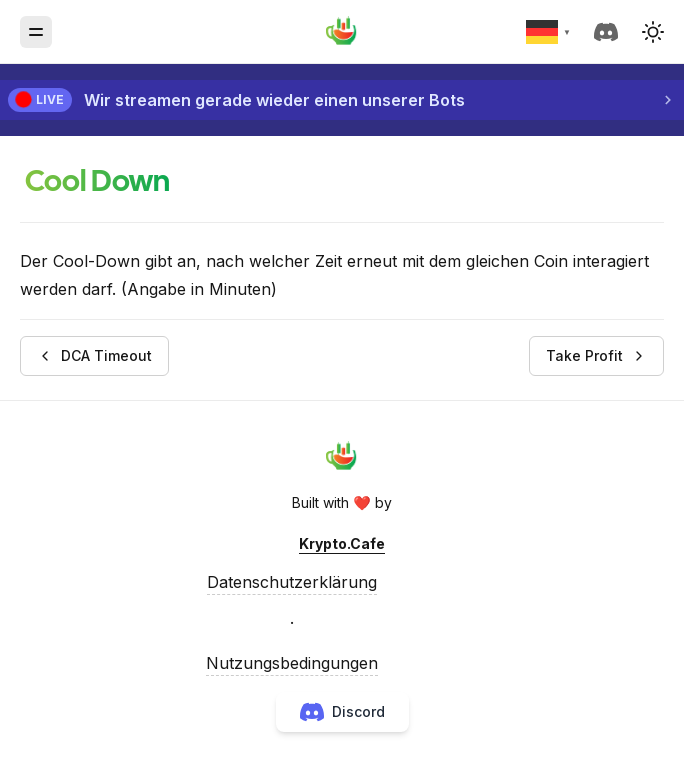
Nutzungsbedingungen (292, 663)
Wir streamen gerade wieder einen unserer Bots (274, 100)
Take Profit (596, 355)
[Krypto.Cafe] (342, 32)
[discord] (610, 32)
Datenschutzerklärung (292, 582)
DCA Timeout (94, 355)
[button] (653, 32)
